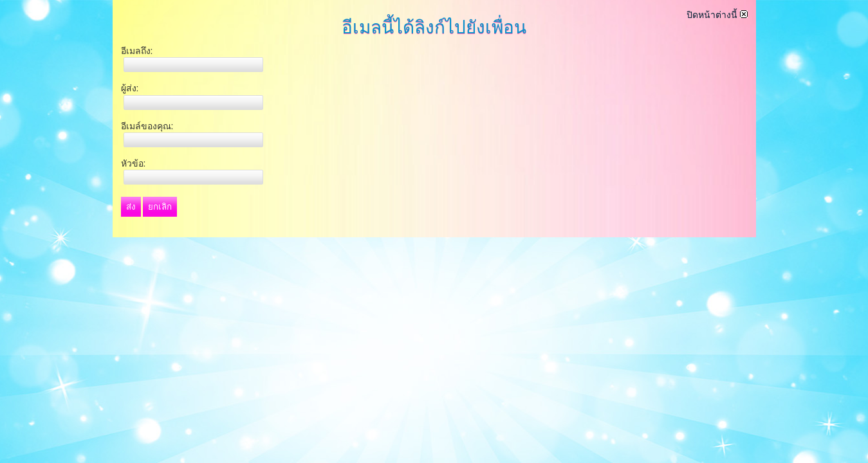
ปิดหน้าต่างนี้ (717, 15)
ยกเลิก (160, 207)
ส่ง (131, 207)
